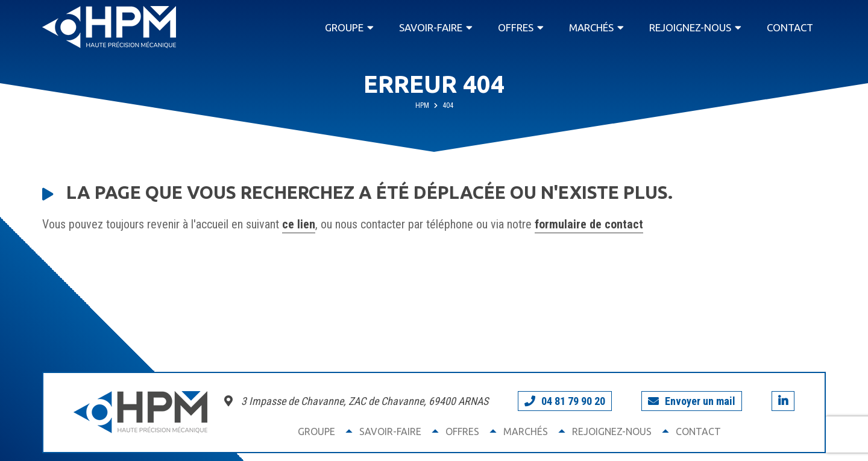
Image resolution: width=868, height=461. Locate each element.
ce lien (299, 224)
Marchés (591, 27)
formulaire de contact (589, 224)
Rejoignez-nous (690, 27)
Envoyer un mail (692, 401)
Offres (516, 27)
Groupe (344, 27)
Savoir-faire (431, 27)
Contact (790, 27)
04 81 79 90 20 (565, 401)
